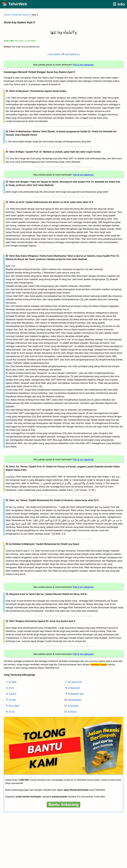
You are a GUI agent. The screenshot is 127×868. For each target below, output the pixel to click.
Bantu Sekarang (63, 805)
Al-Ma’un (72, 712)
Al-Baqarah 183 (76, 694)
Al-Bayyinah (74, 688)
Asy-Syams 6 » (72, 54)
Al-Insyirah (73, 706)
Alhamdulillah (75, 700)
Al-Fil (11, 688)
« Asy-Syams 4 (54, 54)
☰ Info (119, 4)
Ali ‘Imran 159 (75, 682)
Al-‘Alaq (13, 682)
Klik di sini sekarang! (83, 65)
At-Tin (12, 712)
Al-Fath (12, 700)
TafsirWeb (18, 4)
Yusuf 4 (12, 694)
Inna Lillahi (14, 706)
